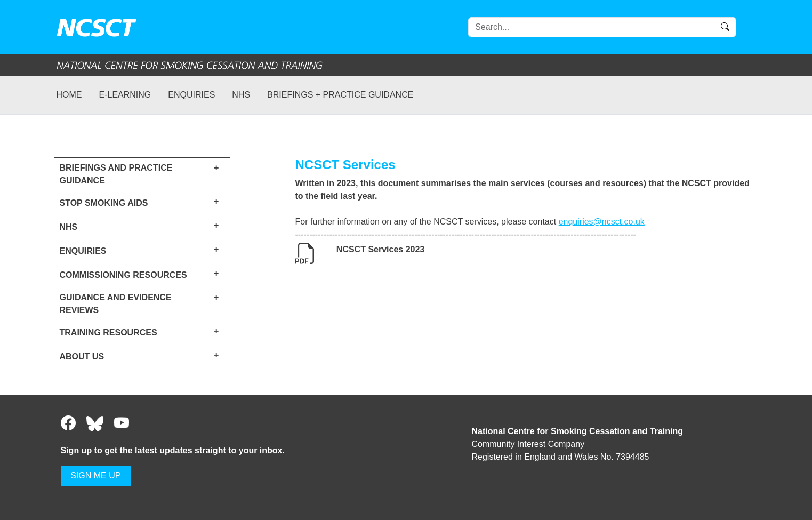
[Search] (602, 27)
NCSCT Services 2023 (380, 249)
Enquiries (191, 95)
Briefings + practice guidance (340, 95)
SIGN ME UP (95, 475)
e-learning (125, 95)
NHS (241, 95)
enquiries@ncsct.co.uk (602, 222)
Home (69, 95)
